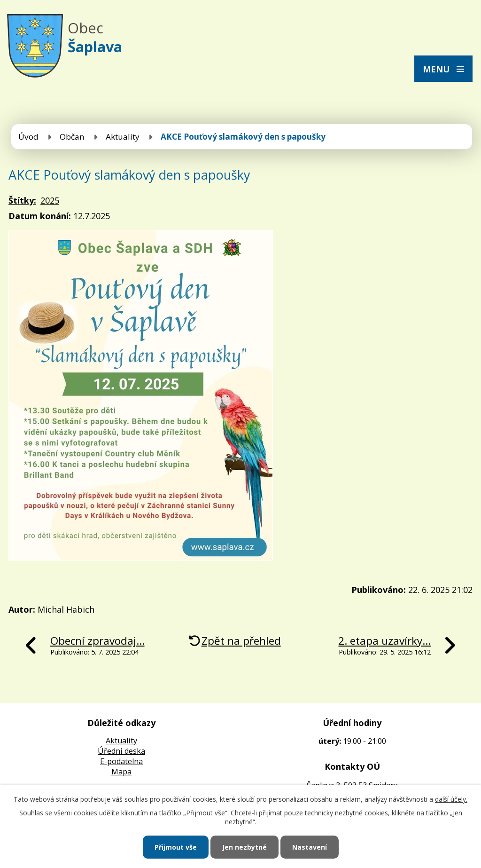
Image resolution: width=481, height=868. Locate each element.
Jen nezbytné (244, 847)
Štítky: (22, 200)
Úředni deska (121, 751)
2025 (50, 200)
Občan (72, 137)
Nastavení (310, 847)
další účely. (451, 799)
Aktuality (123, 137)
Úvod (28, 137)
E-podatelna (121, 761)
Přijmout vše (176, 847)
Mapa (121, 772)
